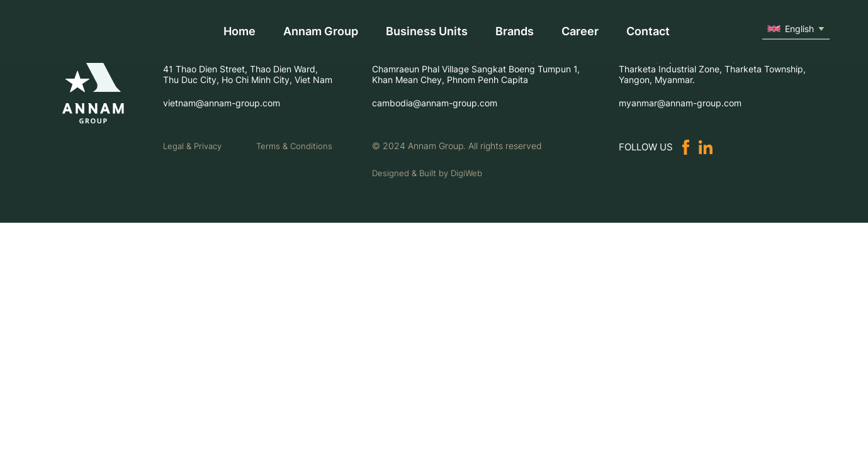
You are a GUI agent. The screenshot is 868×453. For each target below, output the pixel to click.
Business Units (427, 31)
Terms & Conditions (294, 146)
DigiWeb (466, 173)
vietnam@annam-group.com (222, 103)
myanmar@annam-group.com (680, 103)
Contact (648, 31)
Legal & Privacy (192, 146)
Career (580, 31)
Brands (515, 31)
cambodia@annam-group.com (435, 103)
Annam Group (321, 31)
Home (240, 31)
